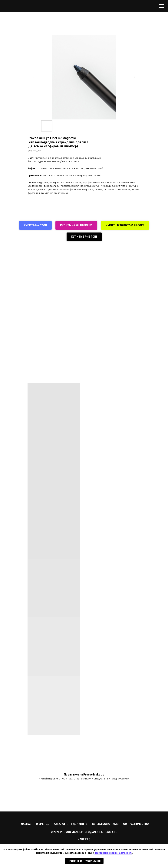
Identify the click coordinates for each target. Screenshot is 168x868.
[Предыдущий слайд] (34, 77)
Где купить (79, 824)
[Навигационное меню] (162, 6)
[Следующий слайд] (134, 77)
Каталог (60, 824)
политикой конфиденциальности (113, 853)
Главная (25, 824)
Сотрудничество (136, 824)
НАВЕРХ (84, 840)
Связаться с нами (105, 824)
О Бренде (43, 824)
